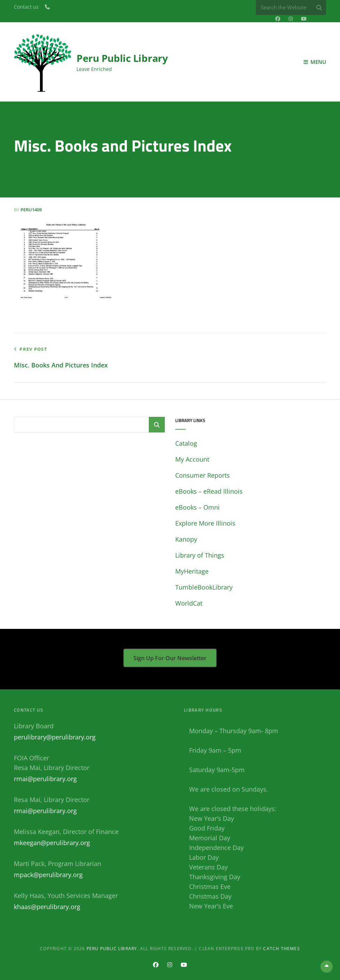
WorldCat (189, 603)
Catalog (186, 443)
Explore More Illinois (205, 523)
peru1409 (31, 210)
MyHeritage (192, 571)
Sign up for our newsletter (170, 658)
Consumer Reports (203, 475)
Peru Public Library (122, 58)
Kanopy (186, 539)
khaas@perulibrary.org (47, 907)
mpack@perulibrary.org (48, 875)
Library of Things (200, 555)
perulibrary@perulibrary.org (55, 737)
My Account (192, 459)
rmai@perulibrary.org (45, 779)
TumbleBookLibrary (204, 587)
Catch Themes (281, 949)
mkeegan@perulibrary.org (52, 843)
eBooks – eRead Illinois (209, 491)
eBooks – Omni (197, 507)
